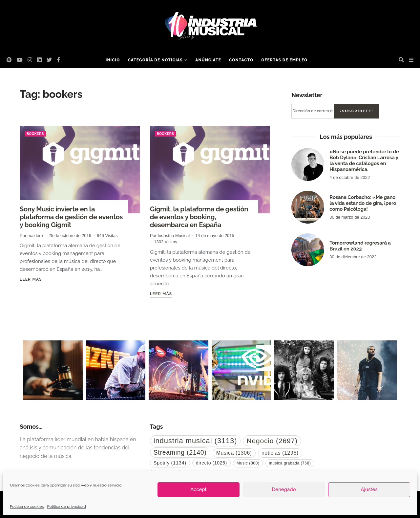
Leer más (31, 279)
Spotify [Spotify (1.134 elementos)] (170, 463)
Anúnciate (208, 60)
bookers (35, 134)
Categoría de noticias (155, 60)
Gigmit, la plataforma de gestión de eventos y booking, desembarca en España (199, 217)
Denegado (284, 489)
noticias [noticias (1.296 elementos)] (280, 453)
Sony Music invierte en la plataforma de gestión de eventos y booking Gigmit (71, 217)
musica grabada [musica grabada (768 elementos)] (290, 463)
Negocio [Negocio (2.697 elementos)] (272, 441)
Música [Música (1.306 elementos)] (234, 453)
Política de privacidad (66, 507)
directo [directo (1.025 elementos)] (211, 463)
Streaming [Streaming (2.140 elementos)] (180, 452)
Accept (199, 489)
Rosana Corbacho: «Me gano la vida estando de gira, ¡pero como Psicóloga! (363, 203)
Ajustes (369, 489)
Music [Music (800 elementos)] (248, 463)
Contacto (241, 60)
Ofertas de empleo (284, 60)
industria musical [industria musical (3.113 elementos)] (195, 441)
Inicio (113, 60)
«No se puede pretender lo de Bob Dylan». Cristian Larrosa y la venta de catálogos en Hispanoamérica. (364, 161)
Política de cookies (27, 507)
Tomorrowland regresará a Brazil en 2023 (360, 246)
